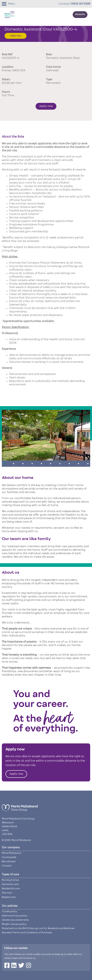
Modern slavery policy (14, 924)
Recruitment (9, 862)
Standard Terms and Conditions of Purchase (27, 933)
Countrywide (9, 857)
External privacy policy (15, 916)
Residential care (11, 889)
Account (80, 14)
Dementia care (10, 884)
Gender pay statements (15, 920)
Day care (7, 893)
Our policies (10, 906)
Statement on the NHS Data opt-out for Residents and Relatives (38, 928)
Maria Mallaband (11, 853)
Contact (7, 866)
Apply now (16, 36)
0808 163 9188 (80, 4)
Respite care (9, 897)
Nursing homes (10, 880)
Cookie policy (9, 912)
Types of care (10, 875)
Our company (11, 848)
